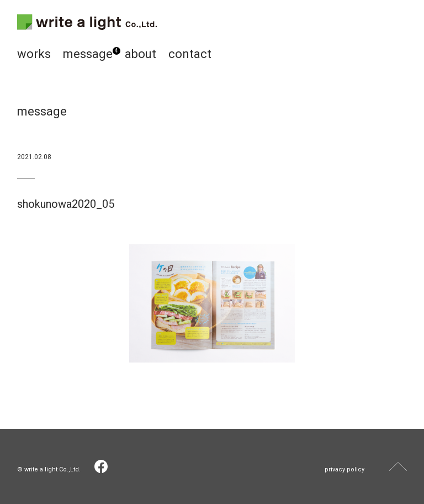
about (141, 54)
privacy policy (344, 469)
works (34, 54)
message (88, 54)
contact (190, 54)
